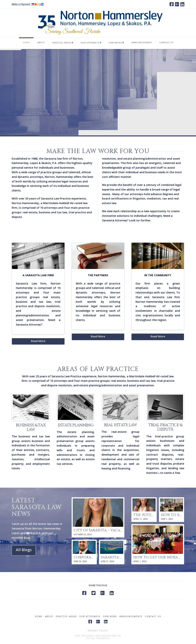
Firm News (110, 616)
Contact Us (153, 616)
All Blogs (24, 550)
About (49, 616)
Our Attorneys (90, 616)
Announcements (131, 616)
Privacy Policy (98, 631)
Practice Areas (66, 616)
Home (39, 616)
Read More (38, 341)
